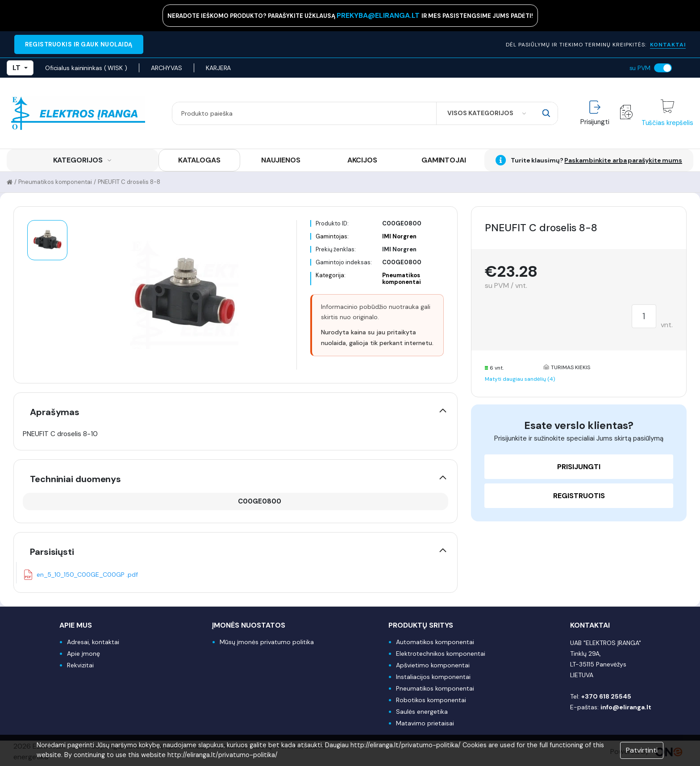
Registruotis (579, 496)
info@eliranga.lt (626, 707)
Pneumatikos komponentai (55, 182)
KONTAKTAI (668, 45)
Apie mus (76, 625)
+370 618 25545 (606, 696)
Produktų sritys (421, 625)
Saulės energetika (422, 712)
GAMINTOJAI (444, 160)
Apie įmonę (83, 654)
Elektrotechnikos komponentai (441, 654)
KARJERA (218, 68)
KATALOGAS (199, 160)
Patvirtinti (642, 750)
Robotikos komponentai (431, 700)
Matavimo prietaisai (425, 723)
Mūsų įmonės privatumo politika (267, 642)
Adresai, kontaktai (93, 642)
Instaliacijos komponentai (433, 677)
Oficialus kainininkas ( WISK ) (86, 68)
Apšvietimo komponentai (433, 665)
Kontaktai (590, 625)
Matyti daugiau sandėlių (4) (520, 379)
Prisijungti (579, 467)
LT (20, 68)
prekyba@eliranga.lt (379, 15)
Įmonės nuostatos (249, 625)
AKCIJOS (362, 160)
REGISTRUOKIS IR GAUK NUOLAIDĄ (79, 44)
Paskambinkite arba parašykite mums (623, 160)
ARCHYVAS (167, 68)
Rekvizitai (80, 665)
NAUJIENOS (281, 160)
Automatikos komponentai (435, 642)
